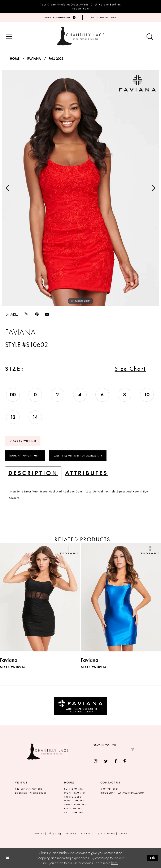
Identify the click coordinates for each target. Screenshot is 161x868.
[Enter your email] (115, 750)
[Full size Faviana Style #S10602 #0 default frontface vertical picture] (80, 188)
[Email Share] (47, 314)
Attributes (87, 473)
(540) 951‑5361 (110, 789)
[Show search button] (150, 37)
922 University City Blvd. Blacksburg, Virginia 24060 (31, 791)
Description (33, 473)
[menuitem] (96, 761)
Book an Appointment (25, 456)
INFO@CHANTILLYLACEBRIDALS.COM (123, 793)
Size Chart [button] (130, 369)
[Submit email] (133, 750)
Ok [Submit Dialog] (153, 858)
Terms (123, 833)
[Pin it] (37, 314)
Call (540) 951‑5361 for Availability (78, 456)
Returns (39, 833)
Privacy (71, 833)
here (115, 863)
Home (15, 59)
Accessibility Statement (98, 833)
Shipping (55, 833)
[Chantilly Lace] (80, 36)
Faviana (34, 59)
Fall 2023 (56, 59)
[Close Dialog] (7, 858)
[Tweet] (27, 314)
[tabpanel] (80, 188)
